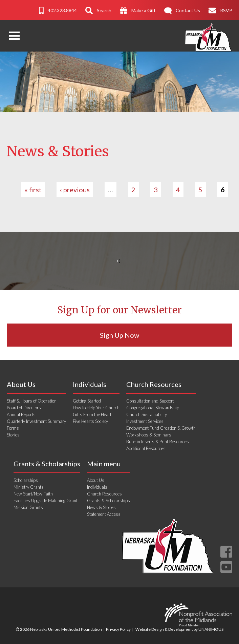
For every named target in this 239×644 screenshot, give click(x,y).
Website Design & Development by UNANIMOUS (179, 629)
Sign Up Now (119, 335)
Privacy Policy (118, 629)
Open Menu (15, 36)
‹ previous (75, 190)
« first (33, 190)
